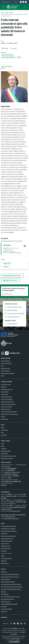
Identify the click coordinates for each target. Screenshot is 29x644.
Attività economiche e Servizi (8, 456)
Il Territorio (4, 448)
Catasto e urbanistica (6, 397)
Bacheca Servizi (5, 543)
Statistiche (4, 561)
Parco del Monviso (6, 579)
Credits (3, 556)
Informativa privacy (6, 548)
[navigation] (3, 7)
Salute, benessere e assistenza (9, 412)
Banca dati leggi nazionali (7, 599)
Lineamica (4, 592)
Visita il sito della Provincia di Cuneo (10, 577)
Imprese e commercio (6, 407)
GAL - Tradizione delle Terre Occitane (10, 597)
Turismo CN (4, 611)
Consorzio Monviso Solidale (8, 582)
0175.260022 (12, 251)
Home (2, 13)
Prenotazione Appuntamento (8, 536)
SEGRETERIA (7, 245)
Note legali (4, 551)
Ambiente (3, 387)
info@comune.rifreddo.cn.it (11, 474)
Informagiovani (5, 594)
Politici (3, 376)
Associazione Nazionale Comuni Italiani (11, 589)
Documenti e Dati (5, 368)
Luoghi (3, 446)
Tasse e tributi (4, 430)
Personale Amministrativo (8, 373)
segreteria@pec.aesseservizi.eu (11, 518)
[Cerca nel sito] (25, 7)
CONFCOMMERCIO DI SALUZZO (9, 604)
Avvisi (2, 432)
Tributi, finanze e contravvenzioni (9, 414)
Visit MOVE (4, 607)
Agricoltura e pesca (6, 384)
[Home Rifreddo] (14, 7)
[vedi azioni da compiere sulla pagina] (13, 48)
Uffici (2, 366)
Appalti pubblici (5, 392)
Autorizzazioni (4, 394)
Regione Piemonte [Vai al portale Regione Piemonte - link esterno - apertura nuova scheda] (6, 2)
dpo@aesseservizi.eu (10, 517)
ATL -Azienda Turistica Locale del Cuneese (12, 587)
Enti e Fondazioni (5, 371)
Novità (7, 13)
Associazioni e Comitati (7, 458)
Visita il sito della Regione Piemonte (10, 574)
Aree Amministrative (6, 363)
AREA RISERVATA (14, 642)
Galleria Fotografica (6, 451)
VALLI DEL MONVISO (6, 609)
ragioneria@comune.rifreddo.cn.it (14, 253)
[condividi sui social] (5, 48)
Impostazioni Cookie (6, 553)
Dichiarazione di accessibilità (8, 529)
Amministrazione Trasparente (8, 526)
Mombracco (4, 572)
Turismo (3, 417)
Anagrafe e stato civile (7, 389)
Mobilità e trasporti (6, 409)
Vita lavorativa (5, 419)
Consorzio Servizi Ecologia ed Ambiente (11, 584)
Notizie (11, 13)
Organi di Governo (6, 361)
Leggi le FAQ (4, 534)
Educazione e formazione (7, 402)
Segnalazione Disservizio (7, 538)
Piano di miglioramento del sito (9, 531)
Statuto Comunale (6, 546)
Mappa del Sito (5, 563)
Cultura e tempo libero (7, 399)
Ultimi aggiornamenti (6, 558)
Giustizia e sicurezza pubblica (8, 404)
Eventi (3, 443)
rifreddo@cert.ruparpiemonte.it (12, 472)
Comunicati (4, 435)
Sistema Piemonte (6, 602)
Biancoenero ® (16, 638)
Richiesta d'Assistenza (7, 541)
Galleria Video (4, 453)
